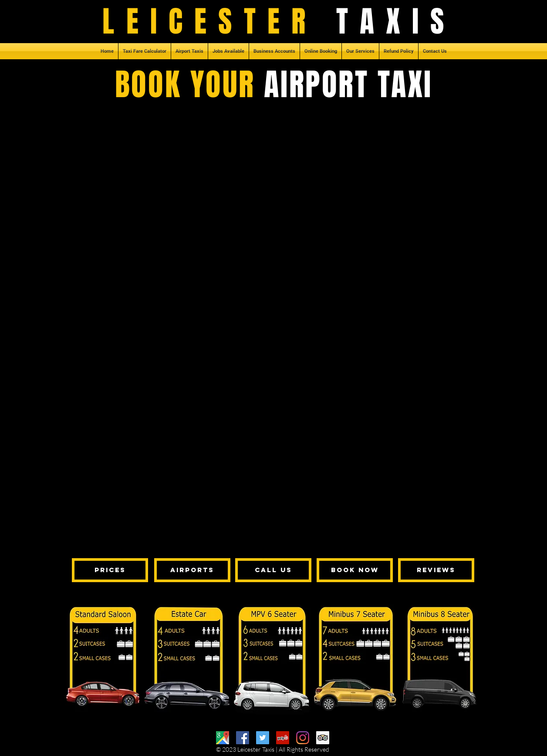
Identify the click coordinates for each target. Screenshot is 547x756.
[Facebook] (243, 738)
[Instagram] (303, 738)
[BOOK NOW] (355, 570)
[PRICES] (110, 570)
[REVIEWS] (436, 570)
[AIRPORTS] (192, 570)
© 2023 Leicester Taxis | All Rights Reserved (273, 749)
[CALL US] (273, 570)
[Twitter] (263, 738)
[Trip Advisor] (323, 738)
